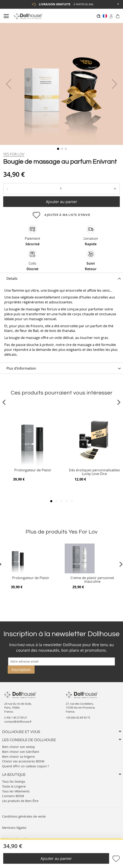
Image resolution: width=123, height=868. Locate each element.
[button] (9, 84)
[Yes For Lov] (14, 154)
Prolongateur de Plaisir (33, 470)
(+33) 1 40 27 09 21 (16, 717)
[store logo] (28, 16)
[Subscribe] (21, 670)
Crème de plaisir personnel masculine (92, 580)
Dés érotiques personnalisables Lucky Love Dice (94, 472)
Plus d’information (21, 368)
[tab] (61, 278)
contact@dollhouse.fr (18, 722)
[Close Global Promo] (118, 4)
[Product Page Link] (33, 465)
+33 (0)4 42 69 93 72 (78, 717)
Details (12, 278)
